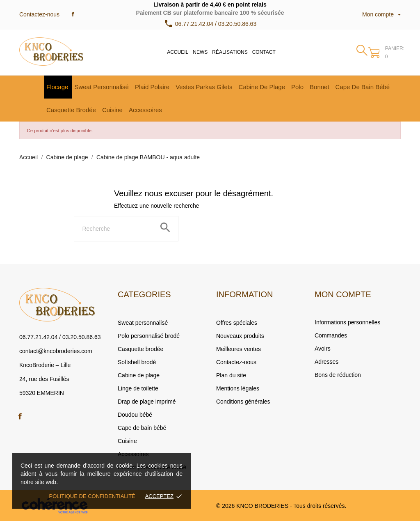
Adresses (326, 362)
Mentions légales (238, 388)
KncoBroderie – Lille (45, 365)
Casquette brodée (140, 349)
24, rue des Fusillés (44, 379)
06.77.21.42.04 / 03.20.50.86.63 (60, 337)
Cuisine (127, 441)
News (200, 52)
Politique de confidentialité (92, 496)
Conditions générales (243, 402)
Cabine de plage (139, 375)
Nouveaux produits (240, 336)
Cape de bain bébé (142, 428)
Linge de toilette (138, 388)
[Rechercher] (126, 229)
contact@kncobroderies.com (56, 351)
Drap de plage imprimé (147, 402)
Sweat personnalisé (143, 323)
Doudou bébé (135, 415)
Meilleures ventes (239, 349)
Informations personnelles (347, 322)
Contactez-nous (39, 14)
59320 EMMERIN (42, 393)
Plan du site (231, 375)
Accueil (178, 52)
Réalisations (230, 52)
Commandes (331, 335)
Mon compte (343, 294)
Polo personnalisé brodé (149, 336)
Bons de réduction (338, 375)
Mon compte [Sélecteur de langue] (381, 14)
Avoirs (323, 349)
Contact (264, 52)
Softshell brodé (137, 362)
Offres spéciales (237, 323)
